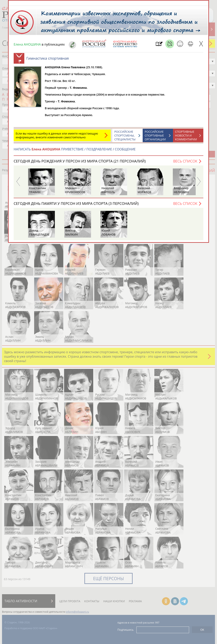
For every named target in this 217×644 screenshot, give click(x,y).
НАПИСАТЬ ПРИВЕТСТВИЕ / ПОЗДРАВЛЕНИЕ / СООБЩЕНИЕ (75, 151)
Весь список (185, 163)
